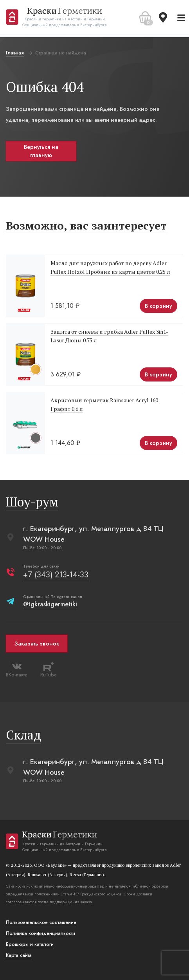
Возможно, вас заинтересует (86, 225)
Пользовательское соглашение (41, 922)
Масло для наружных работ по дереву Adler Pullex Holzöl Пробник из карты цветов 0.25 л (110, 267)
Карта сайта (19, 955)
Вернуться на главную (41, 151)
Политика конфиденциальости (40, 933)
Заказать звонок (37, 644)
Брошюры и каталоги (30, 944)
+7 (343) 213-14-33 (56, 575)
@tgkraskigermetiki (50, 604)
